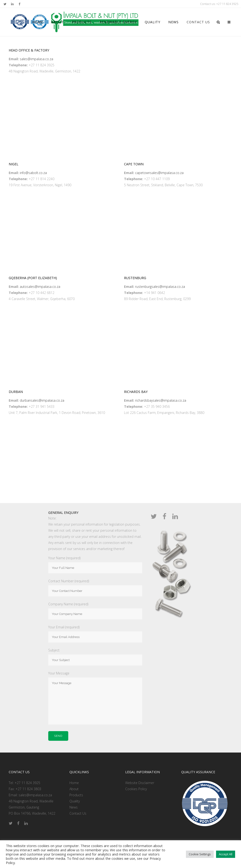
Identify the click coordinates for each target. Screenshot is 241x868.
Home (74, 783)
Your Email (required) (64, 627)
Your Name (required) (64, 558)
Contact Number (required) (69, 581)
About (74, 789)
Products (76, 795)
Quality (75, 801)
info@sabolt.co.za (33, 173)
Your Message (59, 673)
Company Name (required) (68, 604)
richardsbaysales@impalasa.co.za (161, 400)
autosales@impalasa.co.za (40, 287)
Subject (54, 650)
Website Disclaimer (140, 783)
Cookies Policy (136, 789)
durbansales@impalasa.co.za (42, 400)
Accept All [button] (226, 854)
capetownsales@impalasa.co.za (159, 173)
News (74, 807)
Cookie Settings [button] (200, 854)
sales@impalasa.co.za (36, 59)
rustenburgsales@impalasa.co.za (160, 287)
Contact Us (78, 813)
